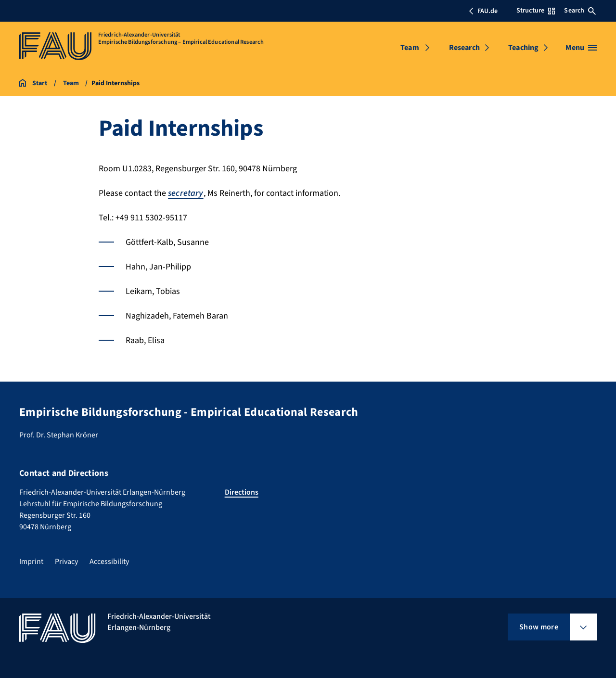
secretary (186, 193)
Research (464, 48)
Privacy (66, 562)
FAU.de (483, 11)
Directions (242, 492)
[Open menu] (581, 48)
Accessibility (109, 562)
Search (580, 11)
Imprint (31, 562)
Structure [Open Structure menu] (536, 11)
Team (410, 48)
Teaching (523, 48)
